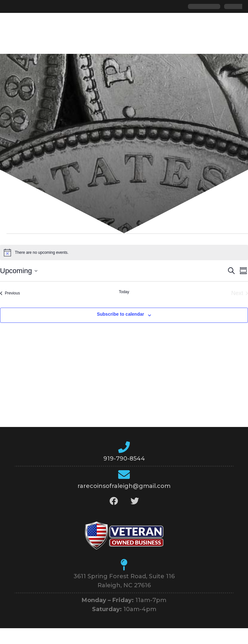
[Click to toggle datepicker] (19, 271)
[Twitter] (134, 501)
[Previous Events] (10, 293)
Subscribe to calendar (120, 314)
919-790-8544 (124, 459)
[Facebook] (114, 501)
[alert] (124, 253)
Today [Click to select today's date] (124, 292)
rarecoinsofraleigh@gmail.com (124, 486)
